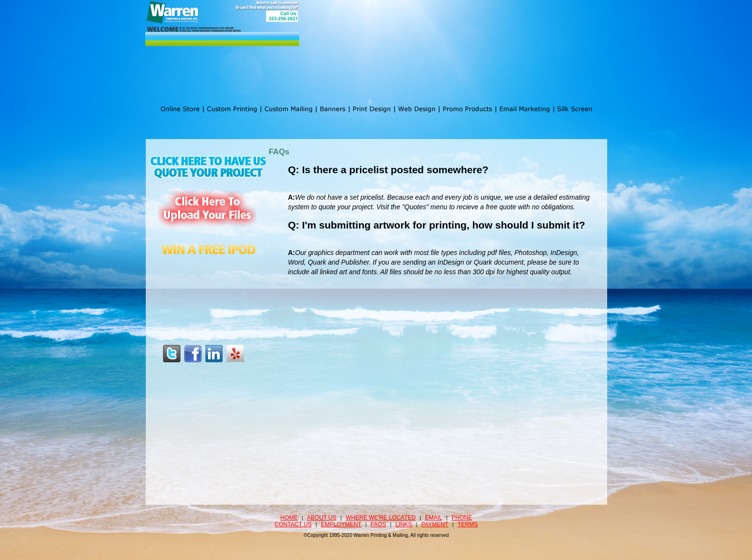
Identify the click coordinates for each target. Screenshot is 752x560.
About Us (322, 518)
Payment (435, 524)
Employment (341, 524)
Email (433, 518)
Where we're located (381, 518)
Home (289, 518)
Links (404, 524)
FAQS (378, 524)
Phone (462, 518)
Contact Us (293, 524)
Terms (468, 524)
